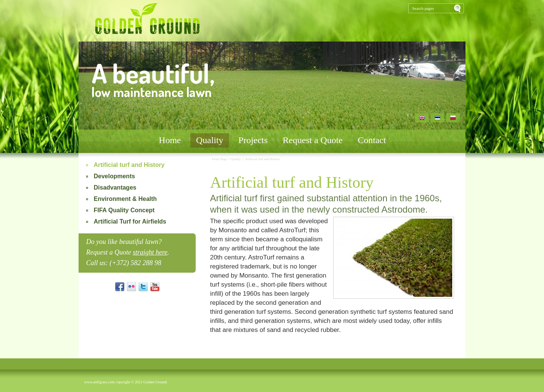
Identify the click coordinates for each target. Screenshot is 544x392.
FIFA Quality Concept (124, 210)
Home (170, 140)
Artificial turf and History (129, 165)
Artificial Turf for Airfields (130, 221)
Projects (253, 140)
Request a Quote (313, 140)
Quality (210, 140)
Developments (114, 176)
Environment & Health (125, 199)
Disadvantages (115, 188)
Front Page (220, 159)
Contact (372, 140)
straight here (150, 252)
